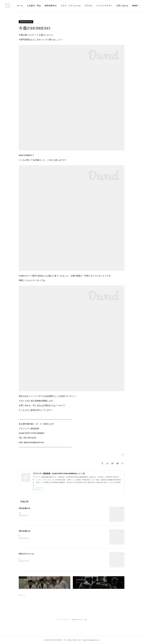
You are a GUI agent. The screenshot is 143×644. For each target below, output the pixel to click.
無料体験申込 (65, 6)
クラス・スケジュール (85, 6)
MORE (133, 6)
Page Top (71, 630)
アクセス (103, 6)
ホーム (34, 6)
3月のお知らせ (25, 531)
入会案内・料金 (48, 6)
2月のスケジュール (26, 554)
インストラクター (118, 6)
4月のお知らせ (25, 508)
